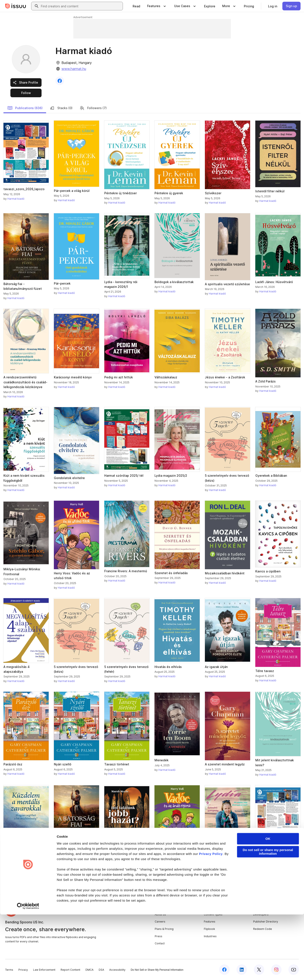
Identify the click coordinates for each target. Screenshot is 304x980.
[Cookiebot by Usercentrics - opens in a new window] (28, 972)
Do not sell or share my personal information (268, 917)
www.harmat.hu (74, 69)
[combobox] (81, 6)
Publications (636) (25, 108)
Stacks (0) (61, 108)
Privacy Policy (211, 919)
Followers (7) (93, 108)
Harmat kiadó (16, 199)
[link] (136, 6)
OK (268, 904)
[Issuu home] (16, 6)
